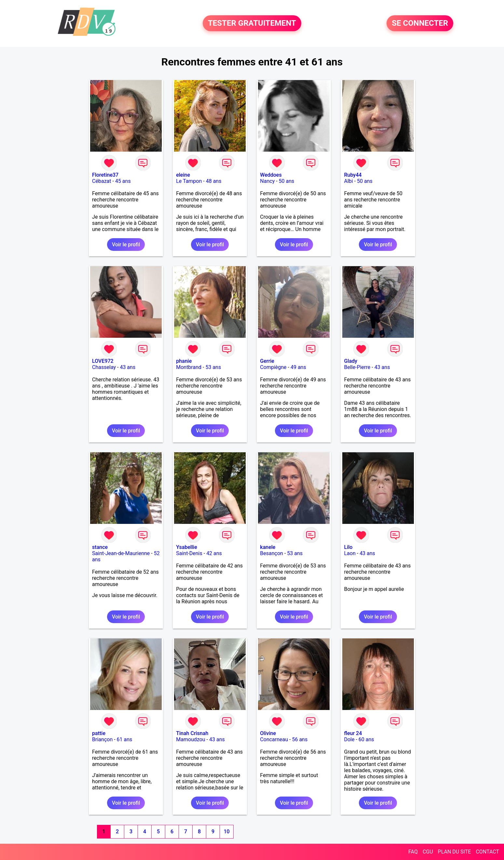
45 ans (123, 181)
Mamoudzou (191, 739)
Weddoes (271, 175)
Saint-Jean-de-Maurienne (121, 553)
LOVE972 (103, 361)
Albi (348, 181)
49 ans (298, 367)
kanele (268, 547)
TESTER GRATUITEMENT (252, 23)
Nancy (267, 181)
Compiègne (273, 367)
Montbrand (189, 367)
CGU (428, 852)
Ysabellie (187, 547)
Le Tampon (189, 181)
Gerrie (267, 361)
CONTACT (487, 852)
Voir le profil (126, 245)
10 (226, 832)
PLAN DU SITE (455, 852)
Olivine (268, 733)
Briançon (102, 739)
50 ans (287, 181)
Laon (350, 553)
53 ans (213, 367)
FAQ (413, 852)
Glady (350, 361)
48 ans (214, 181)
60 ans (366, 739)
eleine (183, 175)
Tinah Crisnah (192, 733)
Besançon (272, 553)
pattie (99, 733)
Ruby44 (353, 175)
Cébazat (102, 181)
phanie (184, 361)
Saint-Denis (189, 553)
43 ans (128, 367)
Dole (349, 739)
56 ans (300, 739)
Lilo (348, 547)
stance (100, 547)
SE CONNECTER (420, 23)
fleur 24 (353, 733)
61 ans (125, 739)
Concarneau (274, 739)
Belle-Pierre (357, 367)
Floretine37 (105, 175)
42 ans (214, 553)
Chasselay (104, 367)
